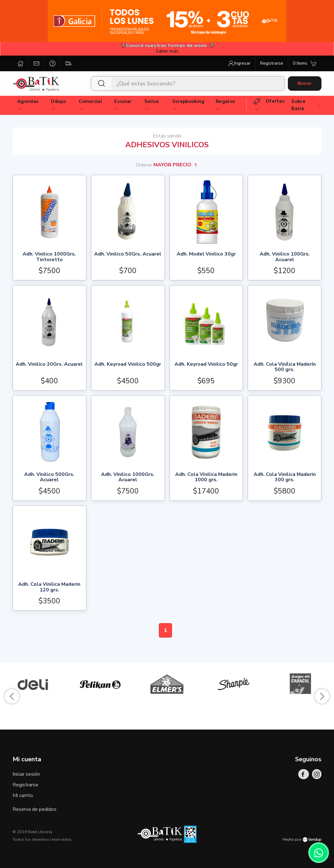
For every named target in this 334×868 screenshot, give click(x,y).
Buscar (305, 83)
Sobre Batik (306, 105)
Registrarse (25, 785)
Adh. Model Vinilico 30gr (206, 254)
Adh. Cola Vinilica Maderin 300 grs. (285, 478)
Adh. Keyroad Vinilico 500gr (128, 365)
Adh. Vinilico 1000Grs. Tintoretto (49, 257)
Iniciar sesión (26, 774)
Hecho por (302, 839)
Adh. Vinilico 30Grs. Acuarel (49, 365)
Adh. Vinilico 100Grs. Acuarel (285, 257)
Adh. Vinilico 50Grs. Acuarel (128, 254)
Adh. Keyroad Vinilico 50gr (206, 365)
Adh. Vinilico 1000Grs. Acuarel (128, 478)
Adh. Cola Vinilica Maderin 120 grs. (49, 588)
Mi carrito (23, 795)
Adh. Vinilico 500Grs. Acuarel (49, 478)
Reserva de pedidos (35, 809)
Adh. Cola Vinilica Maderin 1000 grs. (206, 478)
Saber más (167, 51)
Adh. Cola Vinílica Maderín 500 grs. (285, 367)
